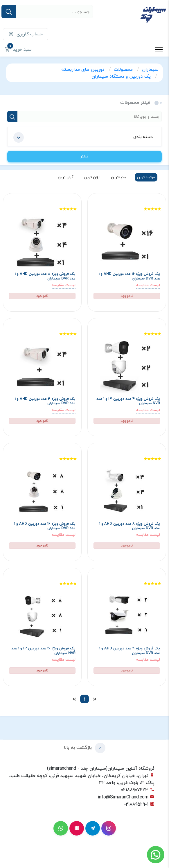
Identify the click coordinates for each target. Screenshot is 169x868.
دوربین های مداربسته (84, 69)
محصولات (124, 69)
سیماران (150, 69)
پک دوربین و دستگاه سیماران (122, 76)
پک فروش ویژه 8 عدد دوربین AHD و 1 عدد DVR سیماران (45, 276)
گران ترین (66, 177)
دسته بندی (83, 137)
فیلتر (84, 156)
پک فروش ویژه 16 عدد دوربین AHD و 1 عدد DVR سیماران (129, 276)
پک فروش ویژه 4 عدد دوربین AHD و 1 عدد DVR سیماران (45, 401)
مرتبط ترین (146, 177)
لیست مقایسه (148, 285)
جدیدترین (119, 177)
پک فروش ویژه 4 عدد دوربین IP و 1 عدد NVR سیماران (128, 401)
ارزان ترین (92, 177)
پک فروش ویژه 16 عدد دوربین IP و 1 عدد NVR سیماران (43, 651)
